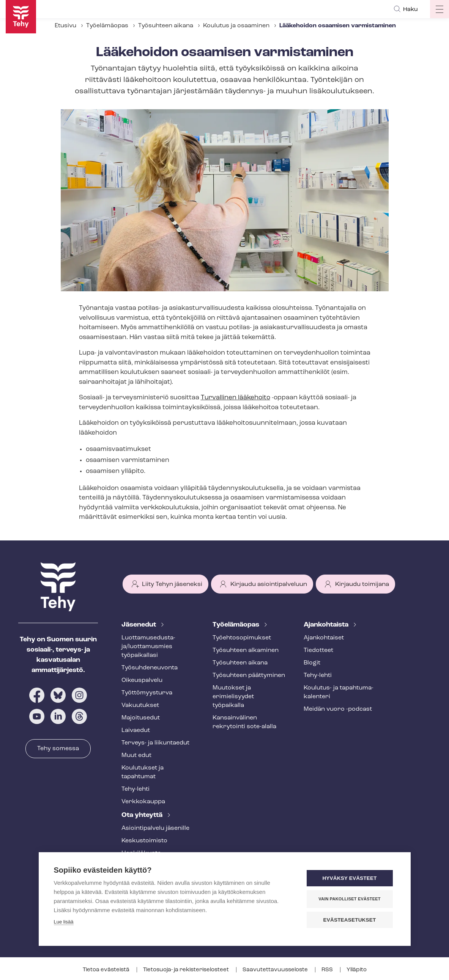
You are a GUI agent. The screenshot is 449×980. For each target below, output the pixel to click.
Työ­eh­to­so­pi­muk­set (242, 638)
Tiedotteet (318, 650)
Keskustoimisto (144, 841)
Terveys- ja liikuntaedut (155, 743)
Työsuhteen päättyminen (249, 675)
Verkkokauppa (143, 802)
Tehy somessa (58, 749)
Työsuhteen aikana (166, 26)
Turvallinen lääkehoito (236, 398)
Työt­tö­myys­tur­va (147, 693)
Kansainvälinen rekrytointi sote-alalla (244, 722)
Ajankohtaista (327, 625)
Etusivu (65, 26)
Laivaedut (136, 730)
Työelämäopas (107, 26)
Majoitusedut (141, 718)
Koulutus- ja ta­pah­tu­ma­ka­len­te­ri (339, 692)
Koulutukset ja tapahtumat (143, 772)
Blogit (312, 663)
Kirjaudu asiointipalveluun (269, 584)
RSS (328, 970)
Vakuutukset (140, 705)
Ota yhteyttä (143, 815)
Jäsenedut (139, 625)
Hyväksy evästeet (349, 878)
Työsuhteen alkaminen (246, 650)
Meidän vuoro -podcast (338, 709)
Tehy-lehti (135, 789)
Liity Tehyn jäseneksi (172, 584)
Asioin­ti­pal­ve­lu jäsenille (155, 828)
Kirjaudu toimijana (362, 584)
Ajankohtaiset (324, 638)
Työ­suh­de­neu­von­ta (150, 668)
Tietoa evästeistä (107, 970)
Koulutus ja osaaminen (236, 26)
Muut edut (136, 755)
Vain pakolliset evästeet (349, 899)
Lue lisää (64, 922)
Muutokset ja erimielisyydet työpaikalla (233, 697)
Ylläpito (357, 970)
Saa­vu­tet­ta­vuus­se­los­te (276, 970)
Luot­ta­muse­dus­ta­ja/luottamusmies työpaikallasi (148, 647)
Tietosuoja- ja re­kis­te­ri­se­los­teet (187, 970)
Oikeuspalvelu (142, 680)
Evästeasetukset (350, 920)
